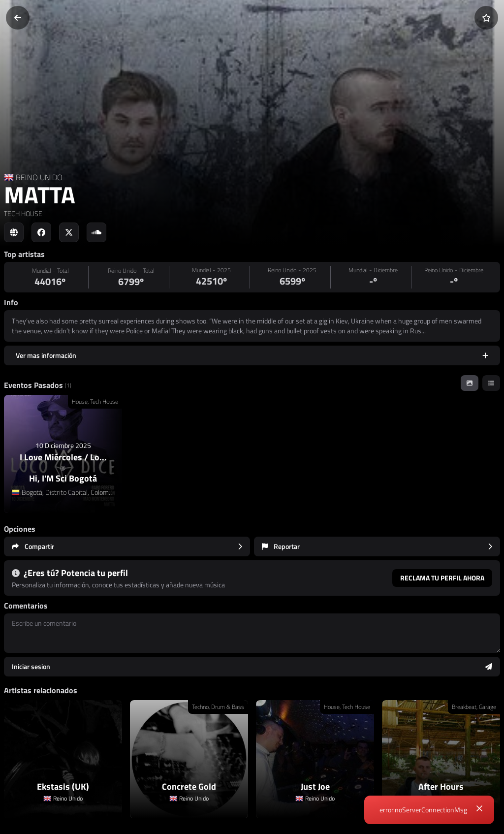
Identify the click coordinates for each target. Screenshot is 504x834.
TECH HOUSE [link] (23, 213)
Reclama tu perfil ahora (442, 578)
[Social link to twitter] (69, 232)
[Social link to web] (14, 232)
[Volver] (18, 18)
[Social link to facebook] (41, 232)
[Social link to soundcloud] (96, 232)
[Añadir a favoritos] (486, 18)
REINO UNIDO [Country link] (39, 177)
